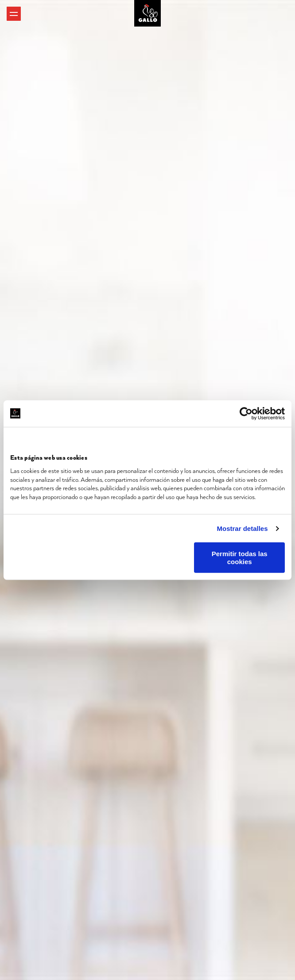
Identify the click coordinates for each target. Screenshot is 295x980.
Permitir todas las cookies (240, 557)
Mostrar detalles (243, 528)
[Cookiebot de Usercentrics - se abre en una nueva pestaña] (246, 413)
